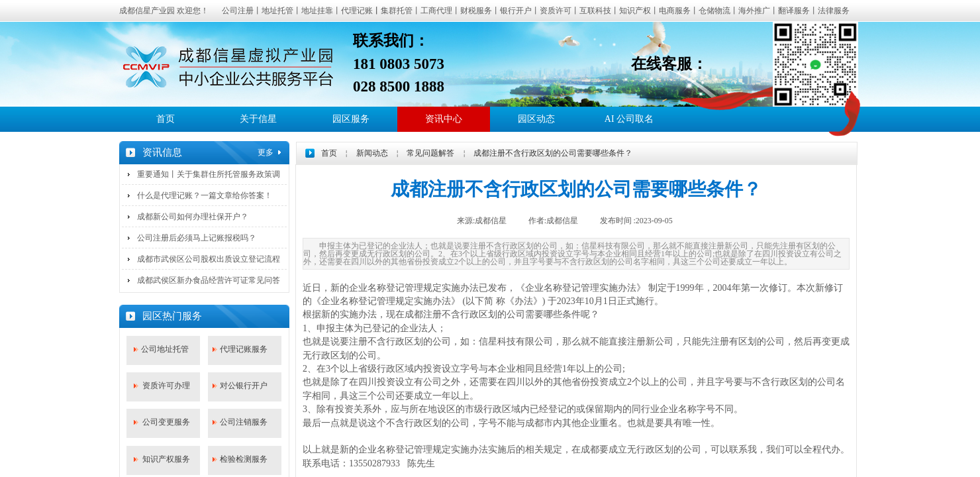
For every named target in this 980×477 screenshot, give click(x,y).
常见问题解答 (430, 153)
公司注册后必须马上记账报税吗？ (197, 238)
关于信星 (258, 119)
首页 (166, 119)
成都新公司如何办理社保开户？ (193, 217)
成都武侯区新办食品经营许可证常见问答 (209, 280)
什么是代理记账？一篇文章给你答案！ (205, 195)
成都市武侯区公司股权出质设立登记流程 (209, 259)
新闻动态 (372, 153)
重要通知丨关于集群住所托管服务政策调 (209, 174)
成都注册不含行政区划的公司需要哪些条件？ (553, 153)
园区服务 (351, 119)
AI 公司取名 (629, 119)
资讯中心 (444, 119)
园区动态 (536, 119)
